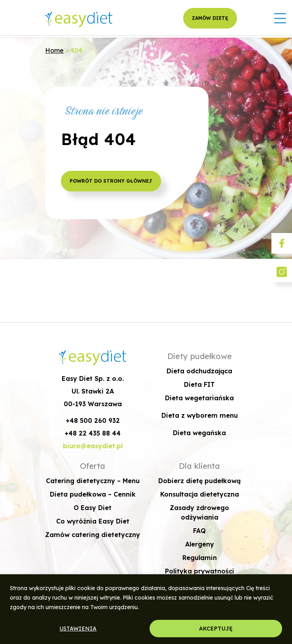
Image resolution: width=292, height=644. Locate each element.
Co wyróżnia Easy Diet (93, 521)
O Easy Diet (93, 508)
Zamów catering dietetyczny (93, 535)
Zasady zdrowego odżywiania (199, 512)
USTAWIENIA (78, 629)
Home (54, 50)
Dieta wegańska (199, 433)
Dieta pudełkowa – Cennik (93, 494)
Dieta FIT (199, 384)
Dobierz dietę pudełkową (199, 481)
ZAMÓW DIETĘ (210, 18)
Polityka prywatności (200, 571)
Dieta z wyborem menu (200, 415)
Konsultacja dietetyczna (200, 494)
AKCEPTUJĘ (216, 629)
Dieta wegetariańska (199, 398)
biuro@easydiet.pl (93, 446)
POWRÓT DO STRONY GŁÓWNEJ (111, 181)
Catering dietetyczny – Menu (93, 481)
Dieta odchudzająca (199, 371)
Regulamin (200, 558)
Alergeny (200, 544)
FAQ (199, 531)
